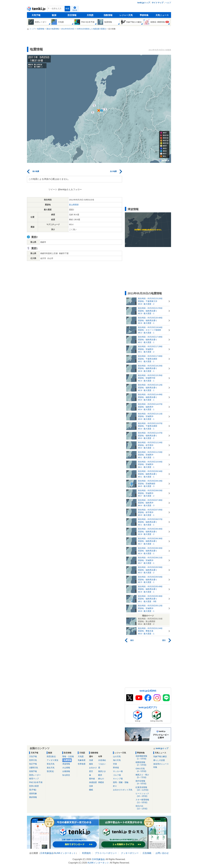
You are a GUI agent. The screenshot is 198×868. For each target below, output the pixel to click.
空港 (115, 764)
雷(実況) (50, 771)
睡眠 (91, 790)
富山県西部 (74, 205)
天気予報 (36, 15)
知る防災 (66, 775)
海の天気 (117, 760)
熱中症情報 (143, 782)
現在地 (75, 10)
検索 (67, 9)
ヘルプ (168, 3)
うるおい (102, 764)
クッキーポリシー (130, 853)
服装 (91, 764)
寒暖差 (101, 782)
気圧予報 (33, 764)
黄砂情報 (33, 797)
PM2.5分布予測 (36, 782)
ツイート (53, 189)
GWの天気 (143, 770)
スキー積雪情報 (143, 801)
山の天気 (117, 756)
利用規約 (86, 853)
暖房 (100, 775)
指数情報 (108, 15)
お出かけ (93, 768)
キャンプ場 (118, 779)
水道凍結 (102, 760)
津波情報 (66, 764)
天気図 (90, 15)
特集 (155, 767)
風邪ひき (102, 771)
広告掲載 (147, 853)
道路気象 (33, 793)
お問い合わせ (162, 853)
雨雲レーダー (35, 775)
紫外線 (92, 779)
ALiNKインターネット (65, 853)
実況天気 (51, 764)
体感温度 (93, 782)
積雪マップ (34, 779)
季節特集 (144, 15)
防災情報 (72, 15)
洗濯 (91, 760)
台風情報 (66, 771)
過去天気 (51, 768)
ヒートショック (143, 795)
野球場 (116, 768)
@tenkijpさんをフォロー (70, 189)
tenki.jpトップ (144, 3)
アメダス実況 (53, 760)
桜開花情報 (143, 764)
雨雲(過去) (51, 756)
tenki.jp (37, 9)
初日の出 (143, 807)
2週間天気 (34, 768)
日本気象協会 (47, 853)
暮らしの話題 (159, 760)
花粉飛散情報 (143, 757)
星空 (91, 771)
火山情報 (66, 768)
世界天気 (33, 760)
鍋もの (101, 779)
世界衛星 (82, 764)
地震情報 (68, 760)
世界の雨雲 (34, 786)
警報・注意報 (68, 756)
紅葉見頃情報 (143, 789)
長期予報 (33, 771)
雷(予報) (33, 790)
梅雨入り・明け (143, 776)
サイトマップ (158, 3)
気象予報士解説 (160, 756)
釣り (115, 786)
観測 (54, 15)
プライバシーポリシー (106, 853)
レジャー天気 (126, 15)
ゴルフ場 (117, 775)
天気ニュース (162, 15)
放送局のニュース (161, 764)
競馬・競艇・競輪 (121, 782)
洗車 (91, 786)
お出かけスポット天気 (123, 790)
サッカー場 (118, 771)
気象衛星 (82, 760)
